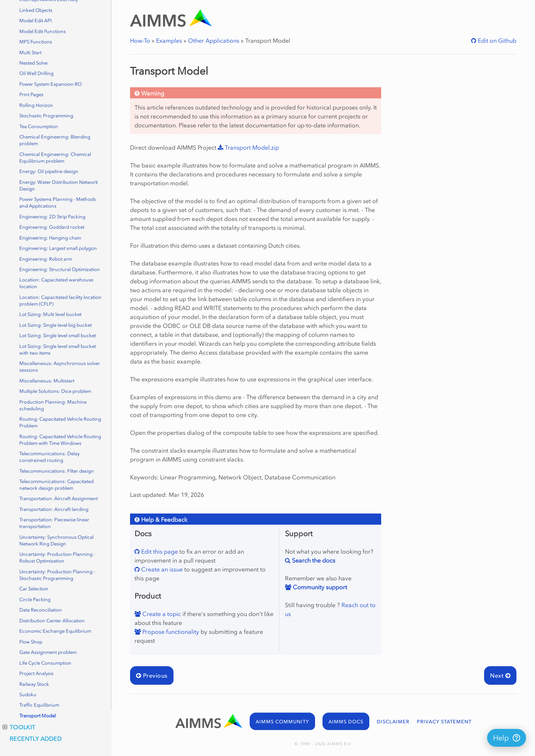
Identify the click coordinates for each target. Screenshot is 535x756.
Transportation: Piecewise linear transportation (54, 523)
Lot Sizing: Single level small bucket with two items (58, 350)
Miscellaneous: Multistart (47, 381)
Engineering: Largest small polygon (58, 248)
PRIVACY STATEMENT (444, 722)
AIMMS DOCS (346, 722)
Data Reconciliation (41, 610)
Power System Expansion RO (51, 84)
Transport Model (38, 716)
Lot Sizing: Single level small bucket (58, 335)
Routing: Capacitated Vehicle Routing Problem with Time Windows (60, 440)
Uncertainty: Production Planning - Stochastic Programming (57, 575)
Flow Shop (31, 642)
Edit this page (159, 551)
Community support (319, 587)
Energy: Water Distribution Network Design (59, 185)
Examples (169, 40)
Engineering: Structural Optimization (60, 269)
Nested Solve (33, 63)
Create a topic (161, 614)
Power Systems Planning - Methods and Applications (58, 203)
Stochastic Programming (46, 116)
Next (500, 675)
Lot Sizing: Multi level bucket (50, 314)
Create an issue (161, 569)
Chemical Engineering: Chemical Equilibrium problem (55, 158)
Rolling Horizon (36, 105)
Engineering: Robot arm (46, 259)
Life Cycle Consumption (45, 663)
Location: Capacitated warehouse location (56, 283)
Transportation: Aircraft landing (54, 509)
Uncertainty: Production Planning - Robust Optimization (57, 558)
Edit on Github (496, 40)
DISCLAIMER (393, 722)
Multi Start (30, 53)
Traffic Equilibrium (39, 705)
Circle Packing (35, 599)
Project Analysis (36, 673)
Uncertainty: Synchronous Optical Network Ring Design (56, 540)
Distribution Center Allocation (52, 621)
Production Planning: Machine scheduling (53, 405)
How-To (140, 40)
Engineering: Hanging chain (50, 238)
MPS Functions (36, 42)
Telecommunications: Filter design (57, 471)
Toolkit (19, 727)
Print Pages (31, 94)
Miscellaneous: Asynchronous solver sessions (60, 367)
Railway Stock (34, 684)
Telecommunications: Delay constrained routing (49, 457)
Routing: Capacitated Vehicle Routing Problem (60, 422)
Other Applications (214, 40)
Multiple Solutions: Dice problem (55, 391)
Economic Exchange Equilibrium (55, 631)
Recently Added (36, 739)
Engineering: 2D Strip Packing (52, 217)
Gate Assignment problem (48, 652)
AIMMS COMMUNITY (282, 722)
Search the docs (313, 560)
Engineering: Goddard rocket (52, 227)
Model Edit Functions (43, 31)
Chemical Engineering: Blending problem (55, 140)
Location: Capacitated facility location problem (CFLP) (60, 301)
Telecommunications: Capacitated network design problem (56, 485)
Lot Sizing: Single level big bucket (56, 325)
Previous (152, 675)
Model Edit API (35, 21)
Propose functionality (170, 632)
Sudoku (28, 695)
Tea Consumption (39, 126)
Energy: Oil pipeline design (49, 171)
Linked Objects (36, 10)
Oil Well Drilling (36, 73)
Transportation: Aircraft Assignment (59, 498)
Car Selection (34, 589)
